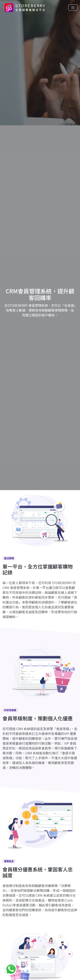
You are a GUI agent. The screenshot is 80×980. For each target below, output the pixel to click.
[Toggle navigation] (73, 8)
